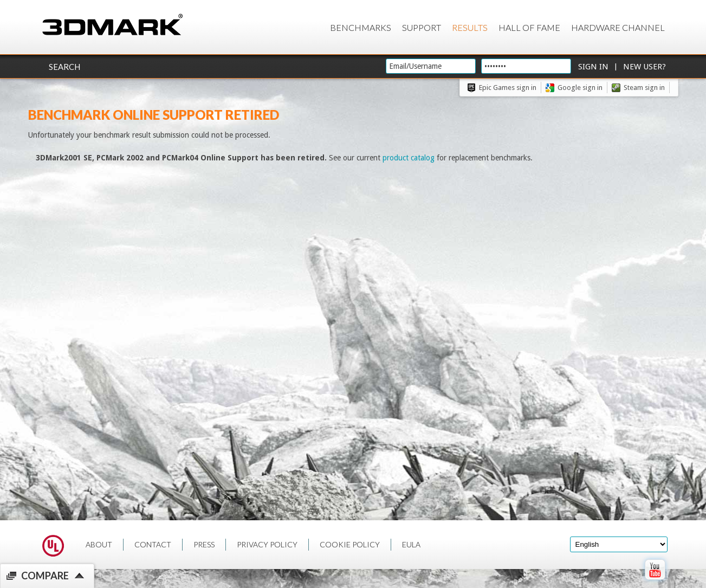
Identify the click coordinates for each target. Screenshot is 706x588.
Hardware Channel (618, 27)
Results (470, 27)
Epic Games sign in (508, 88)
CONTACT (153, 544)
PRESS (204, 544)
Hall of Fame (529, 27)
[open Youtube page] (655, 582)
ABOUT (99, 544)
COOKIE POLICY (350, 544)
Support (422, 27)
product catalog (409, 158)
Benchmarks (361, 27)
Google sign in (580, 88)
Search (64, 67)
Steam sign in (644, 88)
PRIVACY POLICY (267, 544)
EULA (411, 544)
